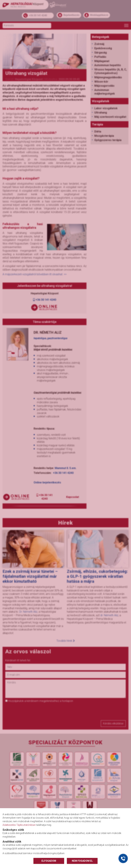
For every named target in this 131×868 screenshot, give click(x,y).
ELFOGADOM (49, 861)
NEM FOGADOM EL (82, 861)
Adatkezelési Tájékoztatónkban (19, 825)
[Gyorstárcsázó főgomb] (123, 858)
